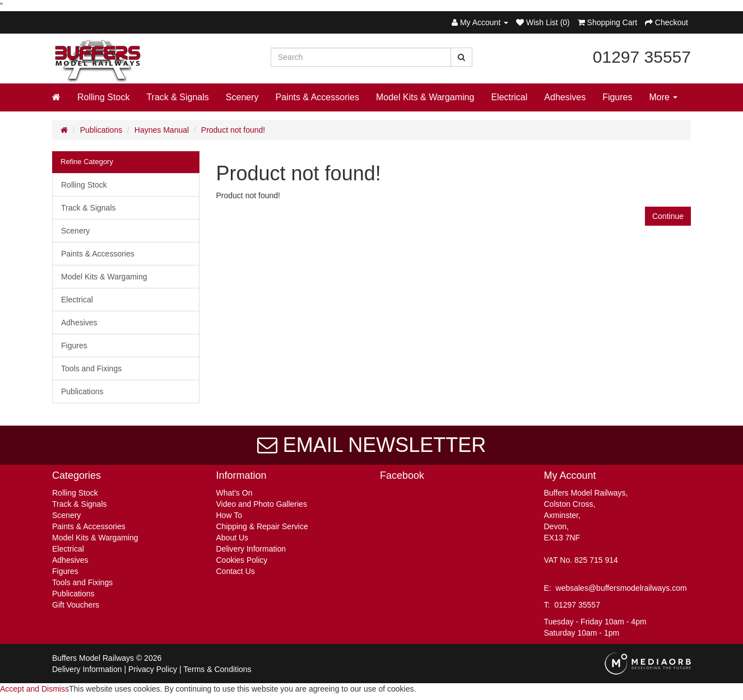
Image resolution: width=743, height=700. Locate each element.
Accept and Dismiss (34, 689)
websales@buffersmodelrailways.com (621, 588)
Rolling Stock (103, 97)
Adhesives (565, 97)
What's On (234, 493)
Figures (617, 97)
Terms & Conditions (217, 669)
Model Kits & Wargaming (425, 97)
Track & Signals (177, 97)
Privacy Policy (153, 669)
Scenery (242, 97)
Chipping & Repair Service (262, 526)
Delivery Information (251, 549)
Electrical (509, 97)
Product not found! (233, 130)
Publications (101, 130)
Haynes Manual (162, 130)
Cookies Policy (242, 560)
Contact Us (236, 571)
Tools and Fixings (91, 368)
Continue (668, 216)
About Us (233, 538)
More (664, 97)
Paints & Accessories (317, 97)
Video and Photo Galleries (262, 504)
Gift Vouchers (76, 605)
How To (229, 515)
